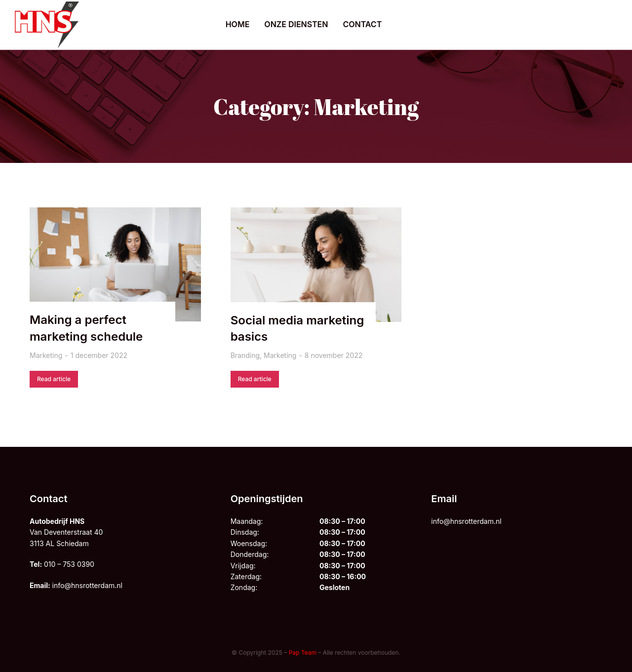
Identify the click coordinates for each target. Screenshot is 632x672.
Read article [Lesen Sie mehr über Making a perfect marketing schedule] (54, 379)
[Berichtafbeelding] (115, 264)
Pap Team (303, 652)
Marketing (46, 355)
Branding (245, 355)
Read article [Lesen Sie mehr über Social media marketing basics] (255, 379)
